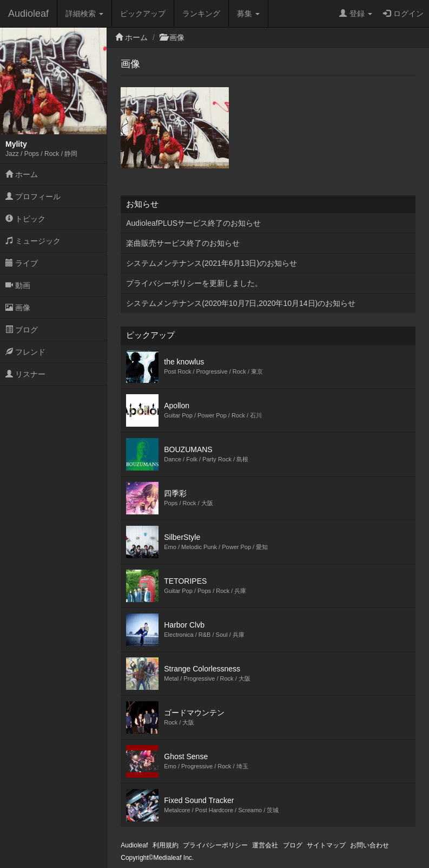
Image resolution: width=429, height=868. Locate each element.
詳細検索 (84, 14)
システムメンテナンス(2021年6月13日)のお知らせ (212, 263)
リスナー (25, 374)
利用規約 (166, 845)
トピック (25, 219)
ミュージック (33, 241)
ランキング (201, 14)
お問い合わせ (369, 845)
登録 (356, 14)
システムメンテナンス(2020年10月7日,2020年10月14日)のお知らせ (241, 303)
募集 (248, 14)
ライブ (22, 263)
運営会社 (265, 845)
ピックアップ (143, 14)
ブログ (22, 330)
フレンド (25, 352)
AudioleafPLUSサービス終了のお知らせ (193, 223)
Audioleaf (28, 14)
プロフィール (33, 197)
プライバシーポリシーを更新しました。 (194, 283)
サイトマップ (326, 845)
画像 (18, 308)
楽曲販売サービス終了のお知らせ (183, 243)
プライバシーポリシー (215, 845)
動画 (18, 285)
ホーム (22, 174)
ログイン (403, 14)
